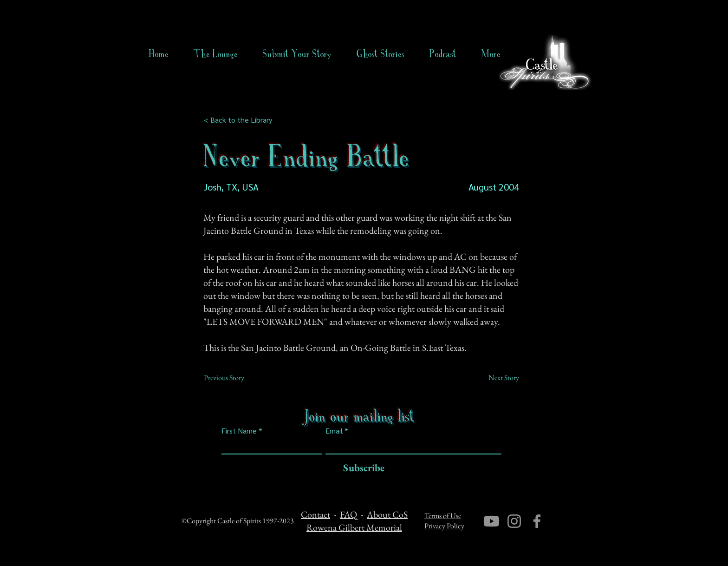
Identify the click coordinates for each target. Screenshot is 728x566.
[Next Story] (496, 378)
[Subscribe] (361, 468)
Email (334, 431)
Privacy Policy (444, 526)
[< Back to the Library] (241, 120)
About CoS (387, 514)
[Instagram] (514, 521)
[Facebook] (537, 521)
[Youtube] (491, 521)
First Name (239, 431)
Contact (315, 514)
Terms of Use (443, 516)
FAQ (348, 514)
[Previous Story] (234, 378)
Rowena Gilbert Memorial (354, 527)
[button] (380, 54)
